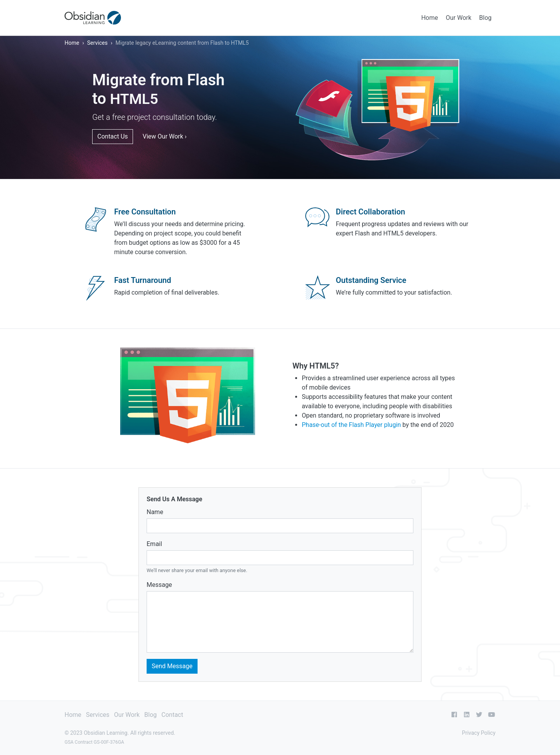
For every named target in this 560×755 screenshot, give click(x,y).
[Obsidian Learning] (93, 18)
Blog (485, 18)
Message (159, 585)
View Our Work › (165, 136)
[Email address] (280, 558)
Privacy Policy (479, 733)
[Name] (280, 526)
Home (430, 18)
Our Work (458, 18)
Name (155, 512)
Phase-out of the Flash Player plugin (351, 425)
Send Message (172, 666)
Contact (172, 715)
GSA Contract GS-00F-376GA (94, 742)
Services (97, 43)
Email (154, 544)
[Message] (280, 622)
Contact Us (113, 136)
